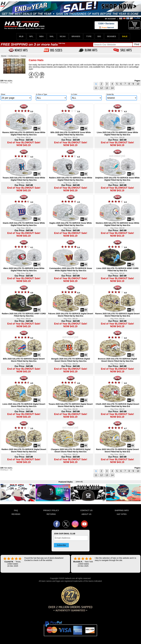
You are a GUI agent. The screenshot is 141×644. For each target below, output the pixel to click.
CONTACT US (86, 510)
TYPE (89, 36)
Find (137, 44)
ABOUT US (86, 514)
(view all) (79, 482)
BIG (99, 36)
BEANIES (111, 36)
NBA (42, 36)
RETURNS (51, 514)
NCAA (63, 36)
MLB (21, 36)
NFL (31, 36)
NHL (52, 36)
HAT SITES (122, 514)
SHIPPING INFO (122, 510)
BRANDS (76, 36)
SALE (125, 36)
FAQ (16, 510)
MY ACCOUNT (110, 19)
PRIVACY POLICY (51, 510)
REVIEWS (16, 514)
